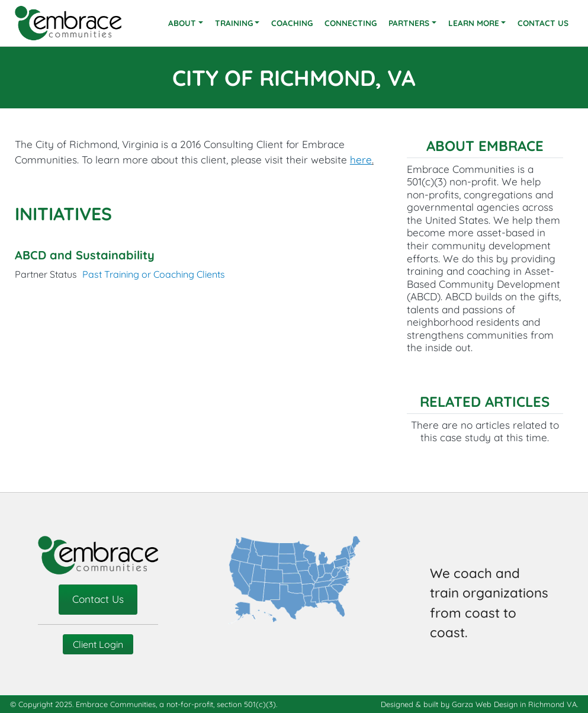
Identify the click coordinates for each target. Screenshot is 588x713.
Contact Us (543, 23)
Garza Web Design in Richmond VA (514, 704)
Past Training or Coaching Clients (154, 274)
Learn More (474, 23)
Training (234, 23)
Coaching (292, 23)
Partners (409, 23)
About (182, 23)
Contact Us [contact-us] (98, 599)
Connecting (351, 23)
